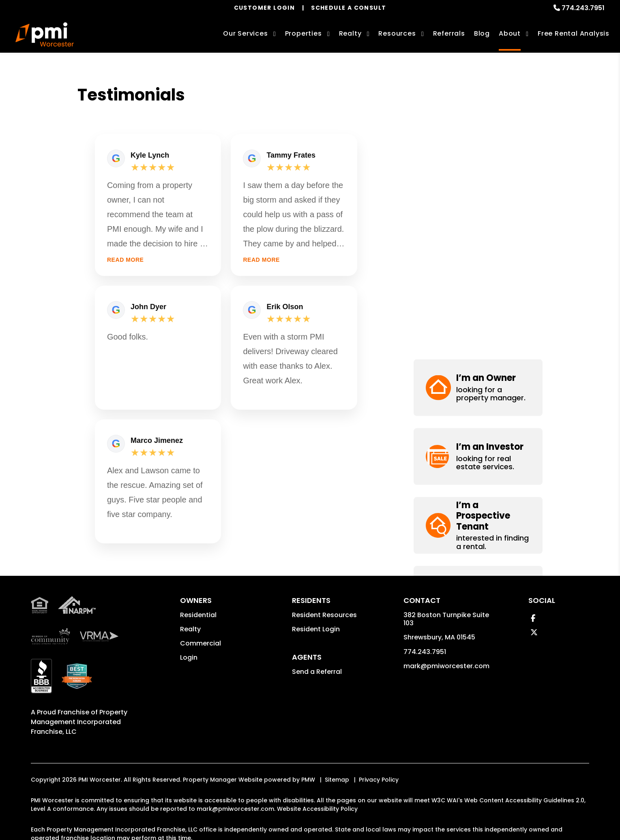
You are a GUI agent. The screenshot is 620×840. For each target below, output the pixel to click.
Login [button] (189, 657)
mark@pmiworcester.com (446, 666)
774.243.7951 (583, 8)
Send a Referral (317, 672)
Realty (190, 629)
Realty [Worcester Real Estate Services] (350, 33)
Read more (126, 260)
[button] (478, 113)
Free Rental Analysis (574, 33)
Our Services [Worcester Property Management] (246, 33)
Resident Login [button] (316, 629)
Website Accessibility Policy (317, 809)
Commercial (201, 643)
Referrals (449, 33)
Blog (482, 33)
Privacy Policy (379, 780)
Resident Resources (324, 615)
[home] (44, 34)
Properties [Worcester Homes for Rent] (304, 33)
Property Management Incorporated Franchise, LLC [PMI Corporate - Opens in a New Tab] (79, 722)
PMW (308, 780)
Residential (198, 615)
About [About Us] (510, 33)
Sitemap (337, 780)
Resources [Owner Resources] (397, 33)
